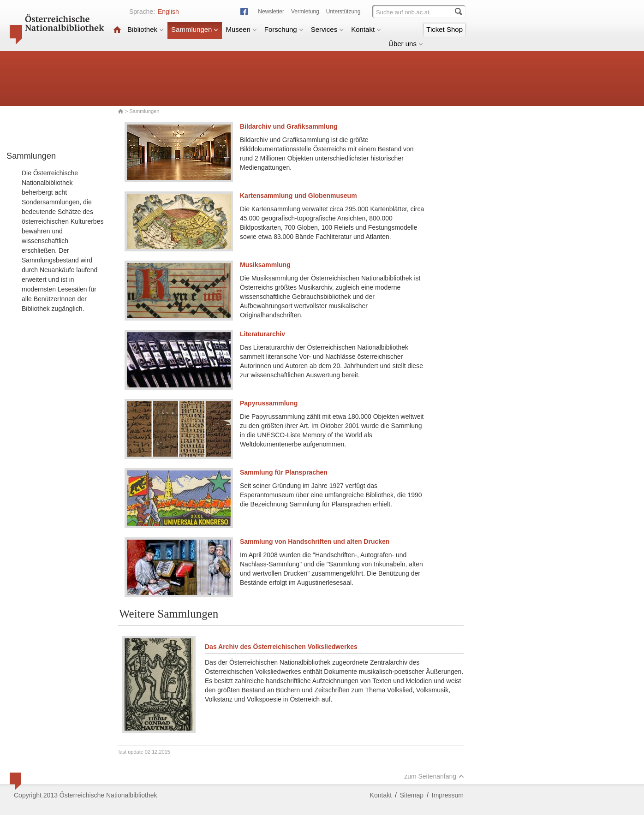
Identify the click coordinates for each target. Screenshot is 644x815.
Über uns (406, 44)
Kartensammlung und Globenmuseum (298, 196)
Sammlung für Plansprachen (284, 472)
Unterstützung (343, 12)
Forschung (284, 29)
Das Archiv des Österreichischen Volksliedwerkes (281, 647)
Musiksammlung (265, 265)
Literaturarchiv (262, 334)
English (168, 12)
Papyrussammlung (269, 403)
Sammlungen (195, 29)
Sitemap (412, 795)
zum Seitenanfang (434, 776)
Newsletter (271, 12)
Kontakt (366, 29)
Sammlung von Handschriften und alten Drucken (315, 541)
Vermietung (305, 12)
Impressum (448, 795)
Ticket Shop (444, 29)
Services (328, 29)
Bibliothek (146, 29)
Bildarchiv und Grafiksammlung (289, 126)
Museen (241, 29)
